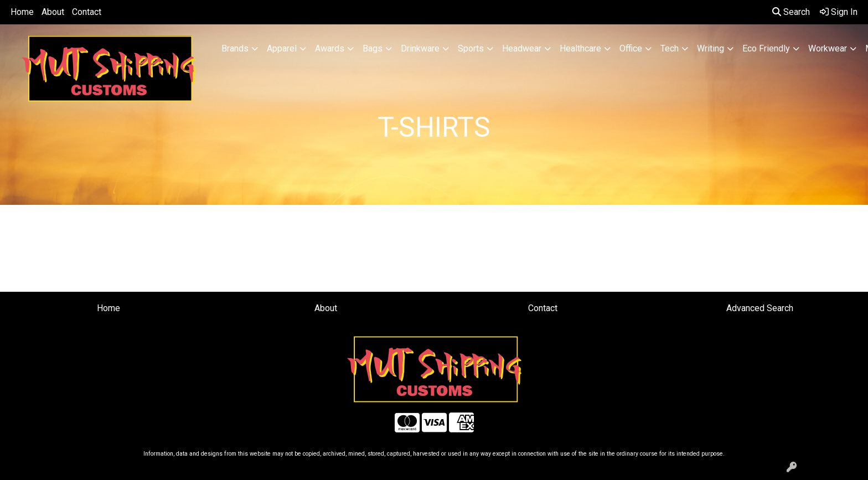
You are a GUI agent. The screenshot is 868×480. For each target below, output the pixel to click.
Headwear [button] (522, 48)
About (53, 12)
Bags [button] (373, 48)
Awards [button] (330, 48)
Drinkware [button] (420, 48)
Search (791, 12)
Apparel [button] (282, 48)
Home (22, 12)
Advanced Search (760, 308)
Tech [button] (670, 48)
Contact (87, 12)
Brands (235, 48)
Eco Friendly (766, 48)
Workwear (828, 48)
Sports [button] (471, 48)
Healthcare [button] (580, 48)
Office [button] (631, 48)
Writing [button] (711, 48)
